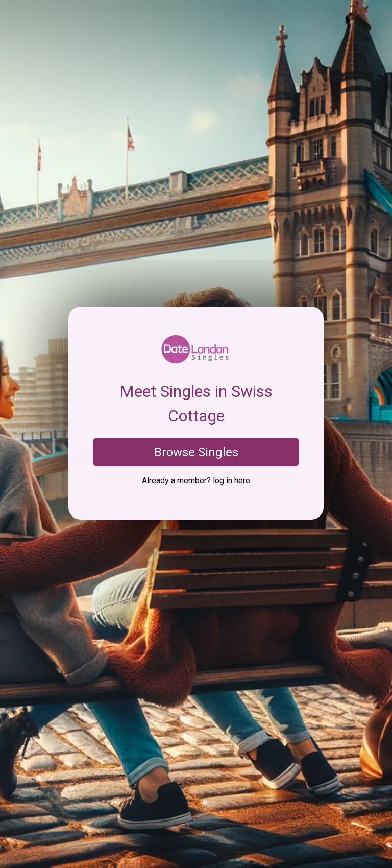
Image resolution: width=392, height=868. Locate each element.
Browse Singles (196, 452)
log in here (231, 480)
